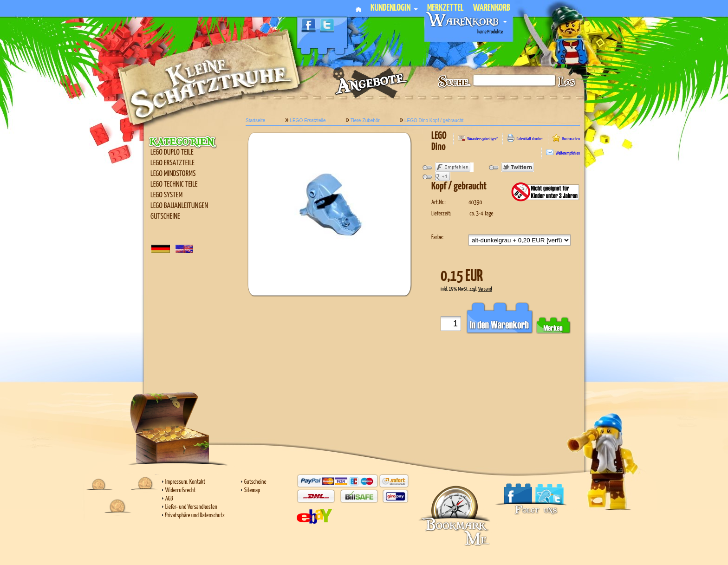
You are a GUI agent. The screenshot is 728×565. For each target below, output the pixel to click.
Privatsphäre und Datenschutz (195, 516)
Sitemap (252, 490)
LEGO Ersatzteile (172, 163)
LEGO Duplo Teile (172, 153)
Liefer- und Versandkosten (191, 507)
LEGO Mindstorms (173, 174)
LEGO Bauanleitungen (179, 206)
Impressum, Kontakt (185, 482)
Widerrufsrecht (180, 490)
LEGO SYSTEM (166, 195)
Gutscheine (165, 217)
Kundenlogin (394, 8)
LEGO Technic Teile (174, 185)
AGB (169, 499)
